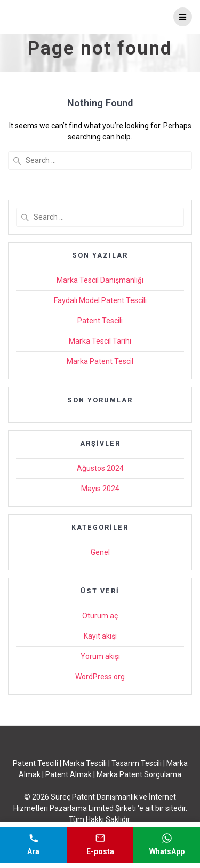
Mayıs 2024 (100, 489)
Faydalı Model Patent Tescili (100, 300)
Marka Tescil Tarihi (100, 341)
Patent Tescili (100, 321)
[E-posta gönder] (100, 845)
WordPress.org (100, 677)
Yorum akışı (100, 656)
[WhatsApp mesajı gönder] (167, 845)
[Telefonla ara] (33, 845)
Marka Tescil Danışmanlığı (100, 280)
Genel (100, 552)
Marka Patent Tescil (100, 361)
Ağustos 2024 (100, 468)
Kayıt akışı (100, 636)
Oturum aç (100, 616)
